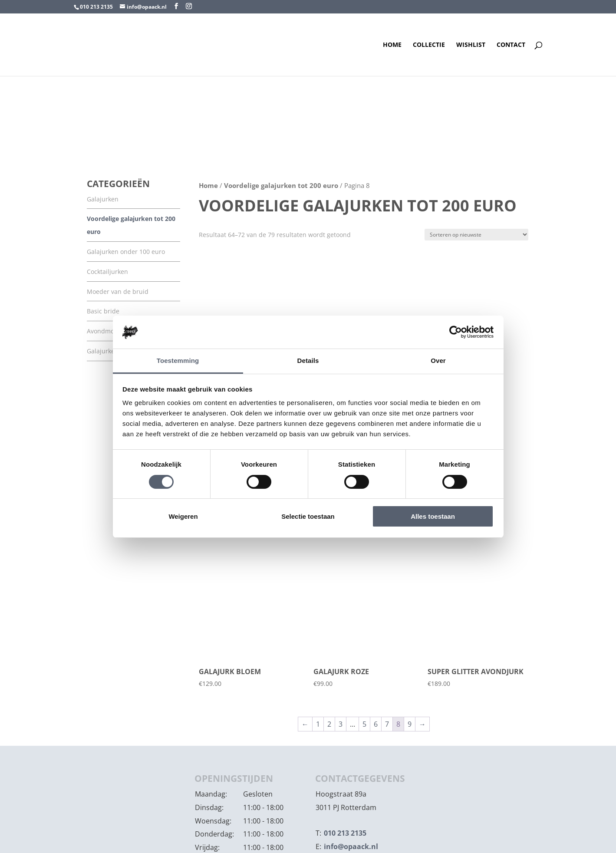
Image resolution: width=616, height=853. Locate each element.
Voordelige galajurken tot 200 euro (281, 185)
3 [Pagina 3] (341, 724)
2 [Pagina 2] (329, 724)
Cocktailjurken (107, 272)
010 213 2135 (96, 7)
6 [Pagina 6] (376, 724)
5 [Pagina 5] (364, 724)
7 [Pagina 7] (387, 724)
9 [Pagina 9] (410, 724)
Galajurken (103, 199)
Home (392, 45)
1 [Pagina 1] (318, 724)
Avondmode (104, 331)
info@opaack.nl (351, 846)
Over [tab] (438, 361)
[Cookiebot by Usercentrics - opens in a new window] (456, 332)
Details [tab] (308, 361)
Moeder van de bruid (118, 291)
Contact (511, 45)
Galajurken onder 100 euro (126, 252)
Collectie (429, 45)
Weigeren (183, 516)
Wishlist (471, 45)
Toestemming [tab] (178, 361)
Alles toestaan (433, 516)
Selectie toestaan (308, 516)
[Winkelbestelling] (476, 235)
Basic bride (103, 311)
